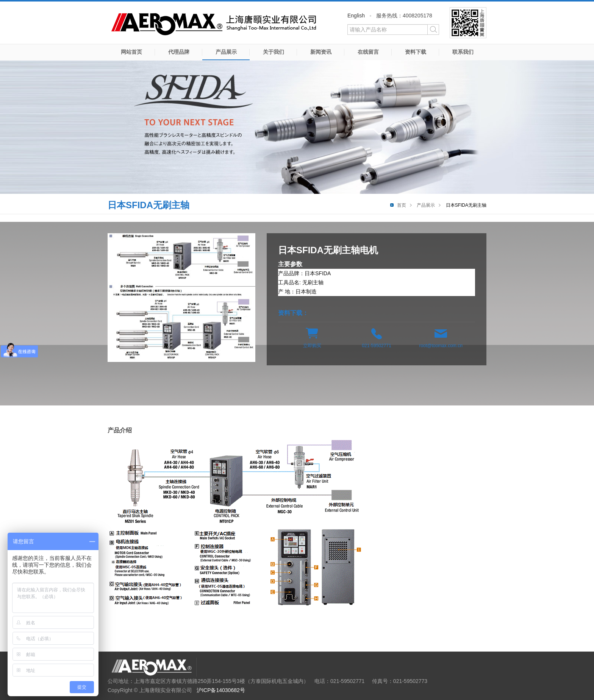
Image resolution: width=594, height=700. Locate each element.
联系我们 (463, 52)
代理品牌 (179, 52)
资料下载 (416, 52)
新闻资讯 (321, 52)
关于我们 (274, 52)
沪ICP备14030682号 (221, 690)
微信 (468, 23)
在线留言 (368, 52)
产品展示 (226, 52)
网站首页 (131, 52)
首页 (402, 205)
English (356, 16)
